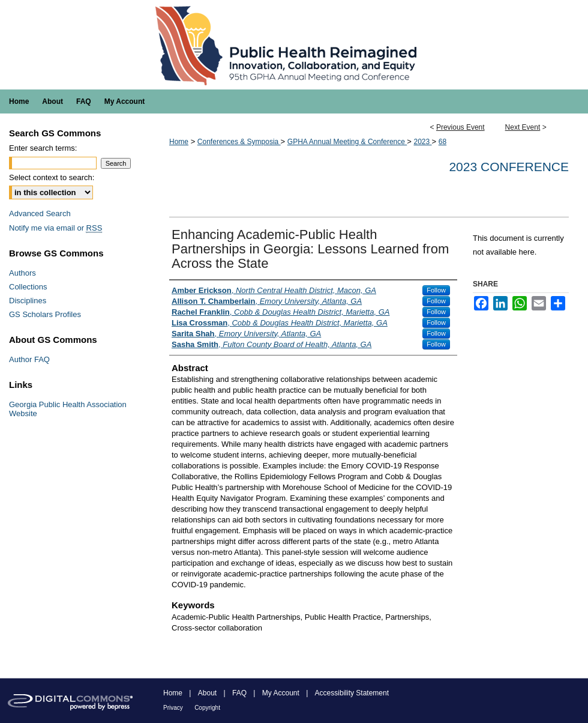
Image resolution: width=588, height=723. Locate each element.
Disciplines (28, 301)
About (207, 693)
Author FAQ (29, 359)
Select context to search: (52, 177)
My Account (281, 693)
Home (179, 142)
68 (442, 142)
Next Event (523, 127)
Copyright (207, 708)
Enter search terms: (43, 148)
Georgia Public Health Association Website (68, 409)
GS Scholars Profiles (45, 314)
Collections (28, 287)
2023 (422, 142)
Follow (436, 290)
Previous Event (460, 127)
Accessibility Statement (352, 693)
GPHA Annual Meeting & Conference (347, 142)
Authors (22, 273)
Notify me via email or (55, 228)
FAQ (239, 693)
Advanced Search (40, 213)
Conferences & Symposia (239, 142)
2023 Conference (509, 167)
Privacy (173, 708)
